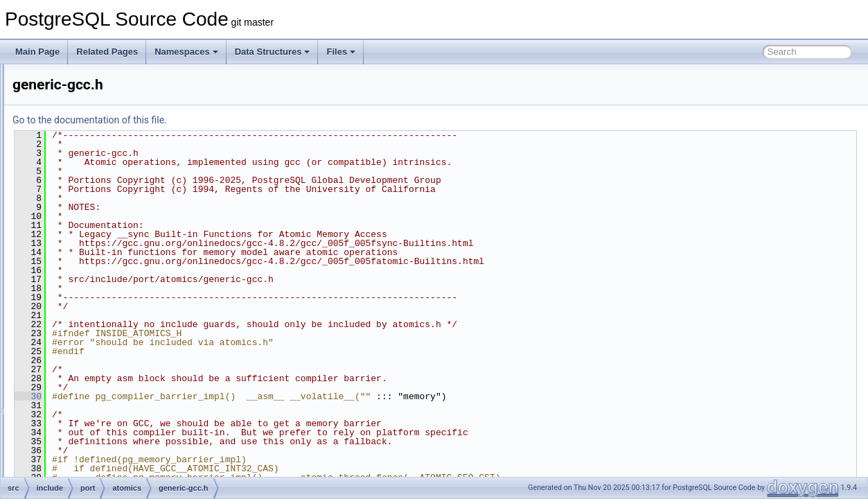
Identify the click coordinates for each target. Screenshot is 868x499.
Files (341, 52)
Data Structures (273, 52)
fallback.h (108, 262)
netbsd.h (95, 430)
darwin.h (95, 384)
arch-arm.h (110, 216)
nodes (79, 110)
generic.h (107, 308)
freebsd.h (96, 399)
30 (201, 396)
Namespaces (186, 52)
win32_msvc (102, 338)
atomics (93, 201)
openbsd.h (98, 445)
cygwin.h (95, 369)
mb (74, 94)
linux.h (91, 414)
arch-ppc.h (110, 231)
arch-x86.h (110, 247)
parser (80, 140)
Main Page (37, 52)
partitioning (88, 155)
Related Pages (107, 52)
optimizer (85, 125)
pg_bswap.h (101, 475)
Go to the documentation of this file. (263, 120)
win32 (90, 323)
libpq (77, 79)
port (75, 186)
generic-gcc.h (115, 277)
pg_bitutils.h (101, 460)
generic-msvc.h (118, 292)
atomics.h (97, 353)
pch (74, 170)
